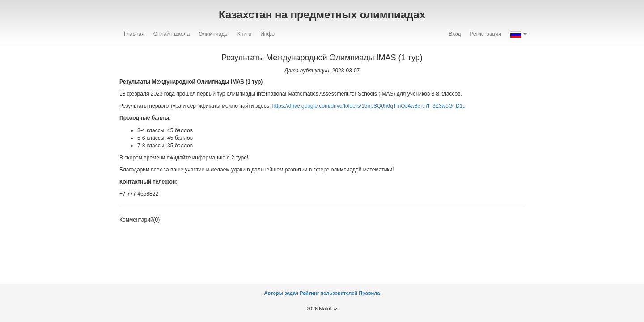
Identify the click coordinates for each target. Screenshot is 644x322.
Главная (134, 34)
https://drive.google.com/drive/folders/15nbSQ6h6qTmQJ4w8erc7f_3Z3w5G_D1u (369, 106)
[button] (519, 34)
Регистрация (486, 34)
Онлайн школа (172, 34)
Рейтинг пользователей (328, 293)
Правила (369, 293)
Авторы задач (282, 293)
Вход (455, 34)
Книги (244, 34)
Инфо (267, 34)
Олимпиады (214, 34)
